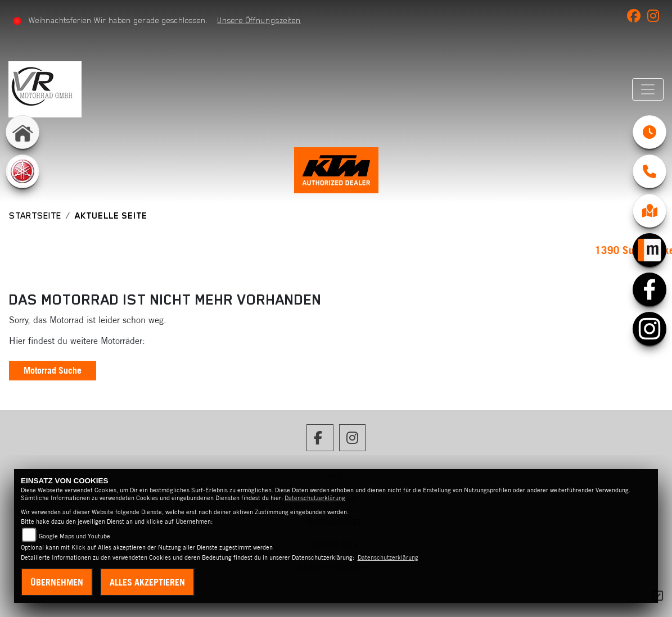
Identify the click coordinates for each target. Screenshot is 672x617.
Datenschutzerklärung (315, 498)
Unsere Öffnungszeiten (259, 20)
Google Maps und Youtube (75, 536)
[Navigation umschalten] (648, 89)
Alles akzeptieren (147, 582)
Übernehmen (57, 582)
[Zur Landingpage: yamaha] (22, 171)
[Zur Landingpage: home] (22, 132)
